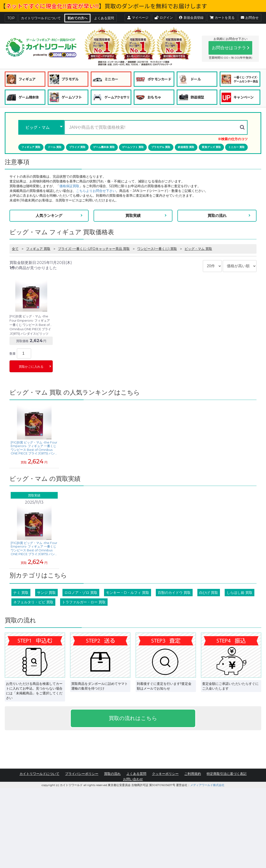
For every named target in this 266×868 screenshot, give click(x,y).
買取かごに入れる (31, 367)
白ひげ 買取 (209, 593)
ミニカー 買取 (236, 147)
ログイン (164, 18)
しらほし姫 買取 (240, 593)
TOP (11, 18)
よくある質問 (104, 18)
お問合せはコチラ (229, 48)
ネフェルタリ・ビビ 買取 (33, 602)
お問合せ (250, 18)
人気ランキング (49, 216)
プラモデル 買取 (161, 147)
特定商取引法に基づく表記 (227, 774)
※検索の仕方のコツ (233, 139)
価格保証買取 (69, 186)
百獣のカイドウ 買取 (174, 593)
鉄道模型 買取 (186, 147)
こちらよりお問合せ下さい (96, 191)
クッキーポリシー (165, 774)
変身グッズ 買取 (211, 147)
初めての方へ (77, 18)
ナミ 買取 (21, 593)
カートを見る (222, 18)
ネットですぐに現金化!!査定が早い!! (52, 6)
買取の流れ (217, 216)
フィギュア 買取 (31, 147)
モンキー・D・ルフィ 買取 (128, 593)
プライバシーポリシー (82, 774)
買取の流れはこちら (133, 718)
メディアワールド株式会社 (207, 785)
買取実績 (133, 216)
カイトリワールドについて (41, 18)
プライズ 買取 (77, 147)
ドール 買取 (55, 147)
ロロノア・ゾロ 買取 (81, 593)
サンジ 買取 (46, 593)
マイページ (138, 18)
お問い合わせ (133, 779)
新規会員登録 (191, 18)
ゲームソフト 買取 (133, 147)
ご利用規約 (193, 774)
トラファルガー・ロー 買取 (84, 602)
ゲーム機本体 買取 (104, 147)
